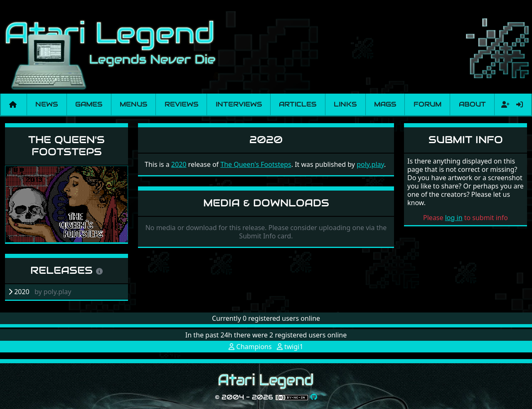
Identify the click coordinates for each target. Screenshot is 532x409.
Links (345, 104)
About (472, 104)
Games (89, 104)
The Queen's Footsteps (66, 146)
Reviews (181, 104)
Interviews (239, 104)
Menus (133, 104)
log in (454, 218)
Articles (298, 104)
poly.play (370, 164)
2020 (179, 164)
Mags (385, 104)
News (47, 104)
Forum (427, 104)
